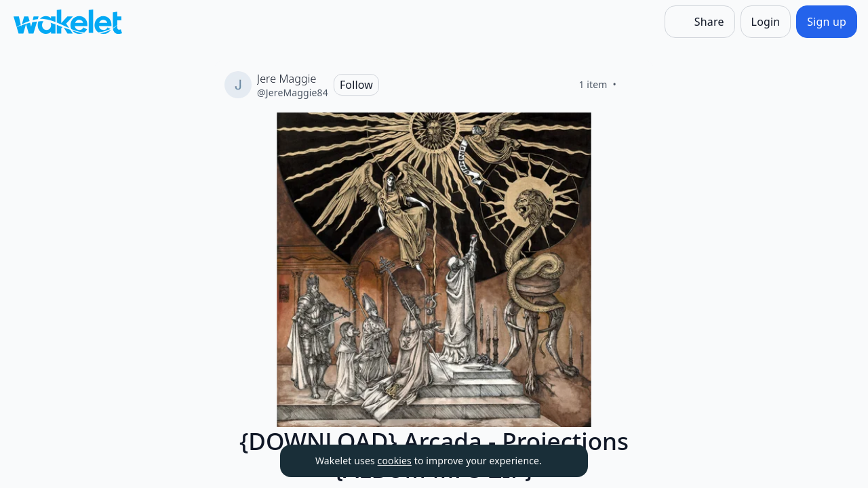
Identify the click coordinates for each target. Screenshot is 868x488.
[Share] (700, 22)
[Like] (633, 85)
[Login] (766, 22)
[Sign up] (827, 22)
